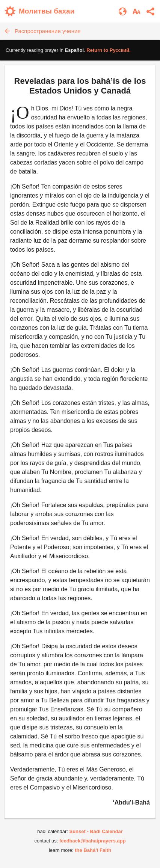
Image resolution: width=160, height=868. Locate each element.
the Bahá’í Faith (93, 850)
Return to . (109, 50)
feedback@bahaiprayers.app (93, 841)
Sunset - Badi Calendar (96, 831)
